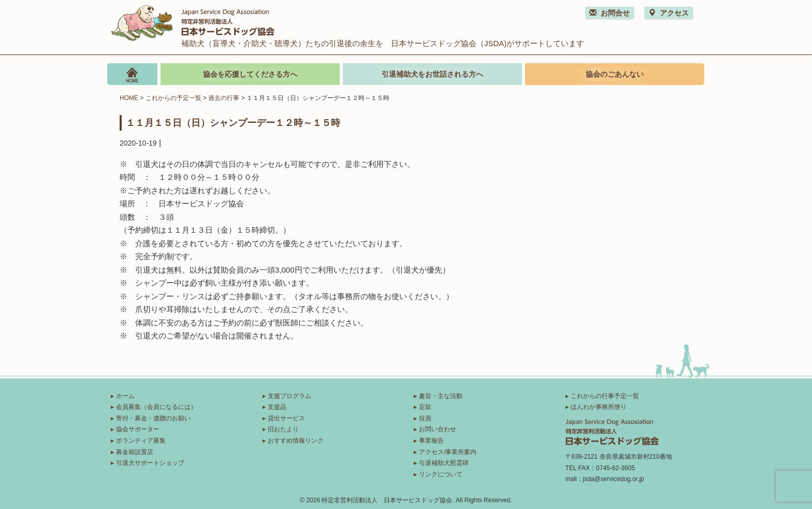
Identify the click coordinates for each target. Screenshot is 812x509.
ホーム (125, 396)
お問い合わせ (438, 429)
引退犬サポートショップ (150, 463)
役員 (425, 418)
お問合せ (610, 13)
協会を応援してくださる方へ (250, 74)
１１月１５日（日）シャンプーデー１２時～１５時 (233, 122)
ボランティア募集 (141, 441)
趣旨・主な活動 (441, 396)
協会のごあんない (615, 74)
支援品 (277, 407)
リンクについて (441, 474)
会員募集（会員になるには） (156, 407)
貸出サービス (286, 418)
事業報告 (431, 441)
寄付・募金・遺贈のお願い (153, 418)
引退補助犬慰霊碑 (444, 463)
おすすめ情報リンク (296, 441)
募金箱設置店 (135, 452)
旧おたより (283, 429)
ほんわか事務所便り (599, 407)
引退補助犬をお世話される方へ (432, 74)
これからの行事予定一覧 (605, 396)
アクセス (669, 13)
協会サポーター (138, 429)
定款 (425, 407)
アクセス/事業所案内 (448, 452)
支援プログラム (289, 396)
